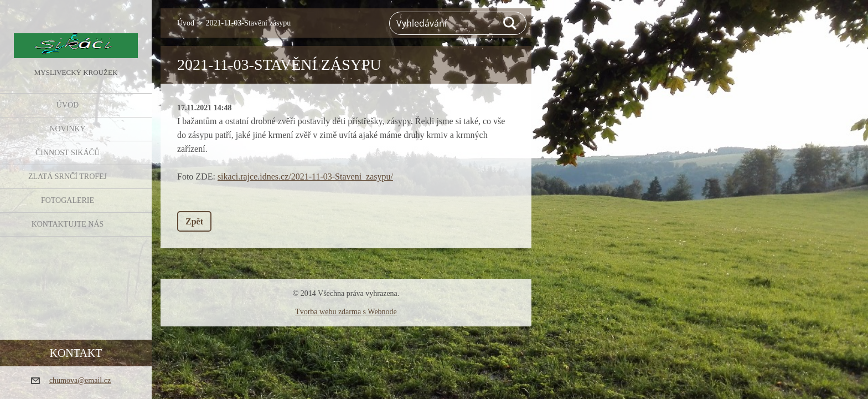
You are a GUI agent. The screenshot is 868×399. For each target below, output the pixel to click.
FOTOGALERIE (68, 200)
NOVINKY (67, 129)
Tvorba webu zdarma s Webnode (346, 312)
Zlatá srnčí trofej (68, 177)
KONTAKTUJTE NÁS (68, 224)
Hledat (510, 23)
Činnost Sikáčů (68, 153)
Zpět (194, 221)
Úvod (68, 105)
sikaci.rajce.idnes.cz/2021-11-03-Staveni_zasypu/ (305, 177)
